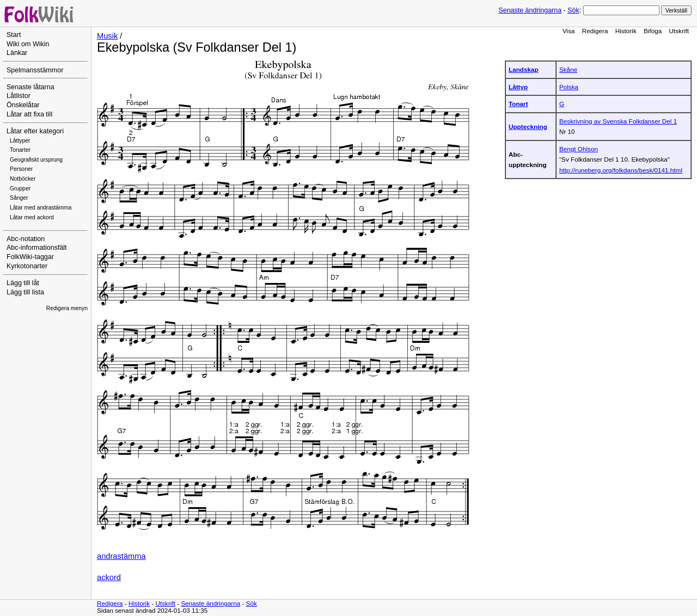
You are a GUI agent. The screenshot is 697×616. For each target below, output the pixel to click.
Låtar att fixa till (29, 114)
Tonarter (20, 150)
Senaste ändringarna (530, 10)
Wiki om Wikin (28, 44)
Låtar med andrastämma (41, 208)
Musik (107, 36)
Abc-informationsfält (37, 248)
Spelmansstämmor (35, 70)
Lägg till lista (25, 292)
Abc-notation (26, 239)
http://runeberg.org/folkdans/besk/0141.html (621, 170)
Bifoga (653, 31)
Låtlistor (19, 96)
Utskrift (679, 31)
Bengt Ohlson (579, 149)
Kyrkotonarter (27, 266)
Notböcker (23, 179)
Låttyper (20, 141)
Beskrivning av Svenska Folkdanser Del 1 (618, 121)
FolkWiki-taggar (30, 257)
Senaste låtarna (30, 87)
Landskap (524, 69)
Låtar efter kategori (35, 131)
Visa (569, 31)
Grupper (20, 189)
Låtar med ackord (32, 217)
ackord (109, 577)
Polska (569, 87)
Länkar (17, 53)
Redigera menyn (67, 308)
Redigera (595, 31)
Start (14, 35)
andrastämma (121, 556)
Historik (626, 31)
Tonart (518, 104)
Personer (21, 169)
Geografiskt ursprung (36, 160)
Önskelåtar (23, 105)
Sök (573, 10)
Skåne (568, 69)
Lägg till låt (23, 283)
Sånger (19, 198)
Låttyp (518, 87)
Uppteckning (528, 127)
